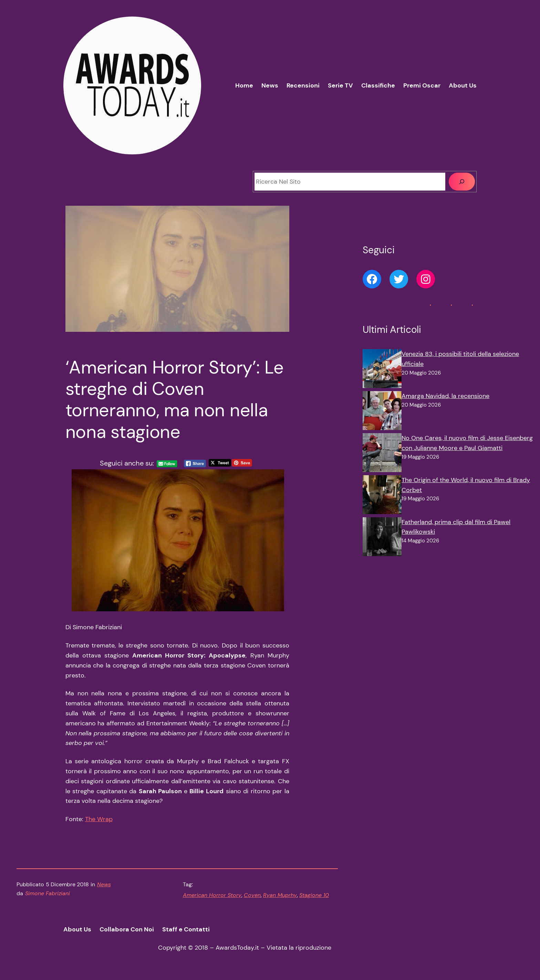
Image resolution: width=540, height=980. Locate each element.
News (104, 884)
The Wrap (99, 819)
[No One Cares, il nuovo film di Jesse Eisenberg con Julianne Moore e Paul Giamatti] (382, 454)
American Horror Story (212, 895)
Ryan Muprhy (280, 895)
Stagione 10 (314, 895)
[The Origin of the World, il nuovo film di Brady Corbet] (382, 496)
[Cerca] (462, 182)
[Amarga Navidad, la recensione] (382, 412)
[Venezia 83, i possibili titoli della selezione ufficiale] (382, 370)
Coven (252, 895)
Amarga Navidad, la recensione (445, 396)
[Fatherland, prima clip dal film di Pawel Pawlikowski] (382, 538)
